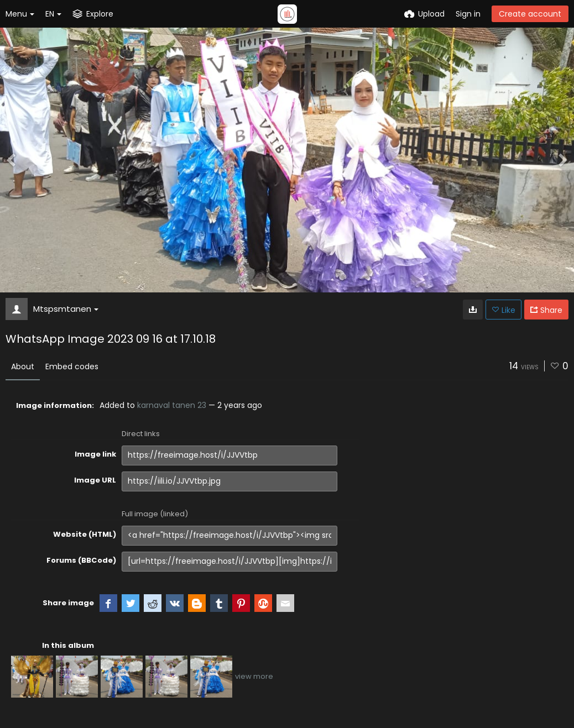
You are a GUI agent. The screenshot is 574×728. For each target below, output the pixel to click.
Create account (530, 14)
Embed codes (72, 366)
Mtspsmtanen (66, 309)
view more (254, 676)
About (23, 366)
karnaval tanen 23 (172, 405)
